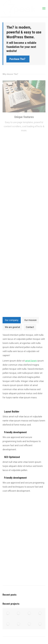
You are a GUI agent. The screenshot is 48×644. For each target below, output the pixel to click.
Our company (12, 320)
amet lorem (31, 361)
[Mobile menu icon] (44, 8)
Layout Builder (12, 412)
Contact (30, 327)
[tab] (12, 320)
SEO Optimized (12, 457)
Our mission (30, 320)
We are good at (12, 327)
